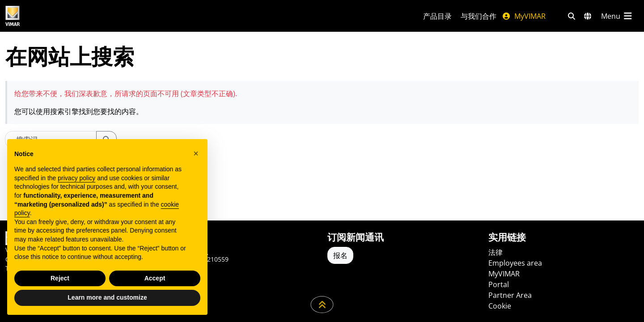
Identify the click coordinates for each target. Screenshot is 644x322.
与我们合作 (479, 16)
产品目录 (437, 16)
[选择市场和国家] (588, 16)
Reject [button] (60, 278)
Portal (499, 284)
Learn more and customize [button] (107, 297)
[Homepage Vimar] (46, 16)
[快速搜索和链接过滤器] (572, 16)
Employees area (515, 263)
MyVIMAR (524, 16)
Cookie (500, 306)
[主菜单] (617, 16)
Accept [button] (155, 278)
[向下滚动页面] (322, 305)
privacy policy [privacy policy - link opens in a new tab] (76, 178)
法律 (496, 252)
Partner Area (510, 295)
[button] (196, 153)
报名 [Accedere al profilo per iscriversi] (340, 255)
